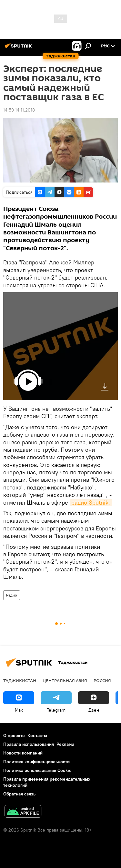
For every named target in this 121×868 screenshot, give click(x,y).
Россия (102, 680)
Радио (12, 595)
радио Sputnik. (91, 503)
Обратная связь (19, 794)
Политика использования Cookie (37, 770)
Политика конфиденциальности (36, 762)
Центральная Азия (65, 680)
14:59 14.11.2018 (19, 110)
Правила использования (29, 744)
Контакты (37, 735)
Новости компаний (23, 753)
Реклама (65, 744)
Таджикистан (20, 680)
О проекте (14, 735)
